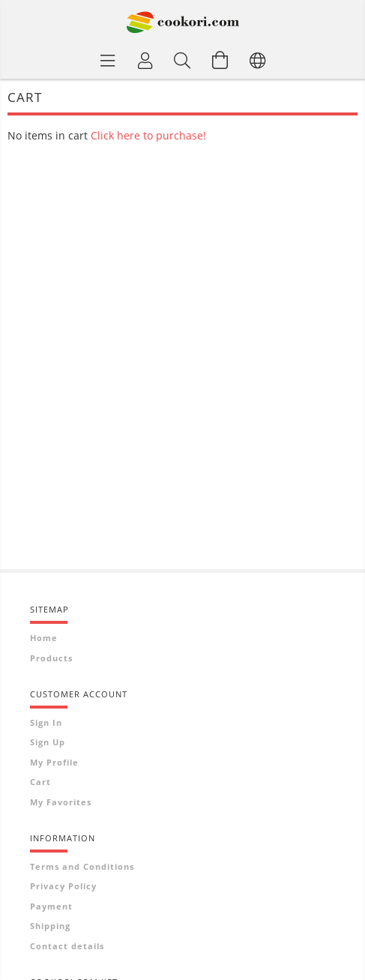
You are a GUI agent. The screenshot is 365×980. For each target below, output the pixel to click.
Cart (40, 782)
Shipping (50, 926)
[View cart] (220, 60)
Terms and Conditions (82, 866)
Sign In (46, 722)
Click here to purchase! (148, 135)
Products (51, 658)
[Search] (183, 60)
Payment (51, 906)
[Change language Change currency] (258, 60)
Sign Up (48, 742)
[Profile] (145, 60)
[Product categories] (108, 60)
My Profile (54, 762)
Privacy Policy (63, 886)
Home (44, 638)
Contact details (67, 946)
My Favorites (61, 802)
